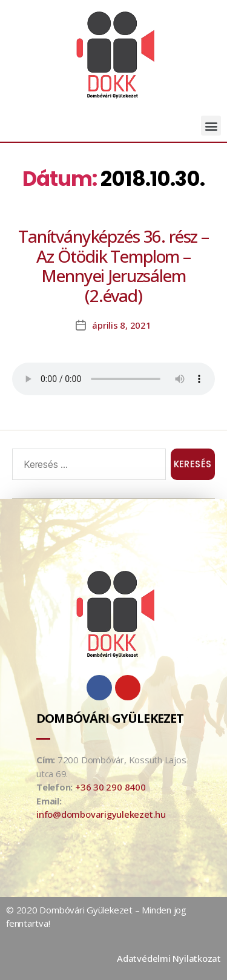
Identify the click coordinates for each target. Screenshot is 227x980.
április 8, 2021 (121, 325)
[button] (211, 126)
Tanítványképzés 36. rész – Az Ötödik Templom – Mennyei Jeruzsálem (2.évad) (113, 266)
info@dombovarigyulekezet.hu (101, 814)
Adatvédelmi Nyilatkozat (169, 958)
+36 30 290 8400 (110, 787)
